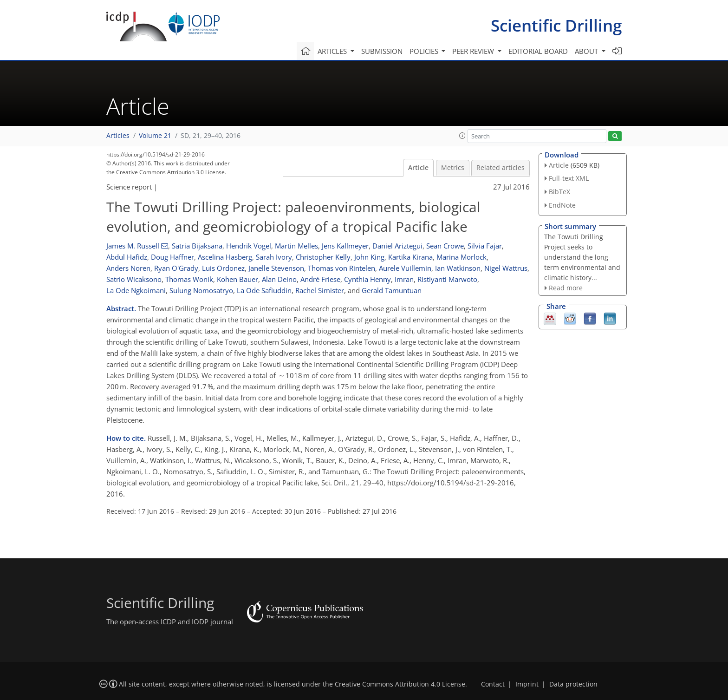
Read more (566, 288)
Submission (382, 51)
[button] (462, 136)
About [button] (587, 51)
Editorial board (538, 51)
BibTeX (559, 192)
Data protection (573, 684)
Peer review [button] (474, 51)
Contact (493, 684)
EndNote (562, 205)
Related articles (500, 168)
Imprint (527, 684)
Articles (118, 136)
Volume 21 (155, 136)
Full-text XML (569, 178)
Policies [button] (425, 51)
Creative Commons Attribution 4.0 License (400, 684)
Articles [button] (333, 51)
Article (418, 168)
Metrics (453, 168)
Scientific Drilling (556, 25)
